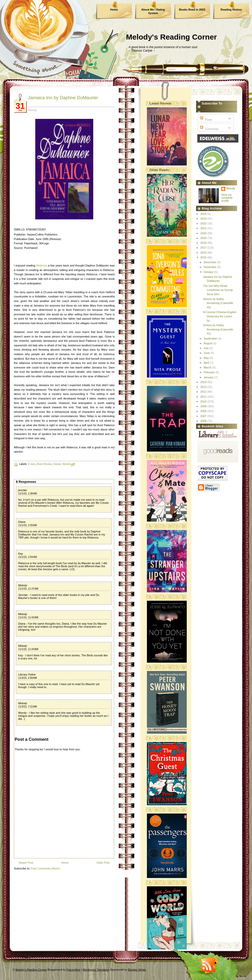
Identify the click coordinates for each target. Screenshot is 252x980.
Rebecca (41, 265)
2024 (204, 214)
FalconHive (73, 970)
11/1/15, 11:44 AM (28, 649)
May (207, 358)
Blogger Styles (137, 970)
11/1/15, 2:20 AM (27, 525)
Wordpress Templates (96, 970)
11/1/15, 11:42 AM (28, 617)
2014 (204, 382)
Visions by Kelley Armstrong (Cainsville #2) (218, 303)
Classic (57, 464)
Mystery (67, 464)
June (207, 353)
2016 (204, 253)
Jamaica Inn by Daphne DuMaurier (63, 98)
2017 (204, 248)
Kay (21, 554)
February (210, 372)
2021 (204, 228)
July (207, 348)
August (208, 343)
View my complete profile (227, 198)
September (211, 339)
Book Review (44, 464)
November (210, 267)
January (209, 377)
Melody (23, 585)
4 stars (32, 464)
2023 (204, 219)
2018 (204, 243)
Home (114, 10)
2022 (204, 223)
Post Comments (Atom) (45, 868)
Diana (22, 522)
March (208, 367)
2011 (204, 397)
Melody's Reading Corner (171, 37)
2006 (204, 421)
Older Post (103, 863)
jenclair (23, 490)
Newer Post (26, 863)
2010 (204, 401)
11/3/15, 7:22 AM (27, 707)
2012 (204, 392)
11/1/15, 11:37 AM (28, 589)
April (207, 363)
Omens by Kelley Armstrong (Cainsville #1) (218, 329)
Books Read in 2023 (192, 10)
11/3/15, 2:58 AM (27, 678)
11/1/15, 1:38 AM (27, 494)
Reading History (231, 10)
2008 (204, 411)
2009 (204, 406)
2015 (204, 257)
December (210, 262)
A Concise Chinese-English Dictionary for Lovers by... (220, 316)
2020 (204, 233)
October (209, 272)
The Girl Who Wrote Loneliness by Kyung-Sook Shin (218, 290)
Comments (209, 129)
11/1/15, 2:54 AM (27, 557)
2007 (204, 416)
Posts (206, 120)
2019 (204, 238)
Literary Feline (27, 674)
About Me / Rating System (153, 11)
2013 (204, 387)
